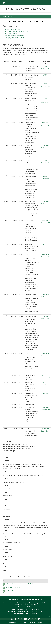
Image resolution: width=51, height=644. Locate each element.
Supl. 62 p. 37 (45, 126)
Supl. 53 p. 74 (45, 87)
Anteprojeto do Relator (13, 29)
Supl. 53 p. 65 (45, 78)
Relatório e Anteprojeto (13, 34)
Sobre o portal (13, 622)
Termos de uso (23, 622)
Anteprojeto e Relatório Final (14, 38)
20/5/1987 (45, 122)
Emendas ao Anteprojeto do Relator (17, 32)
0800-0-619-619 (26, 610)
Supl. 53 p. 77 (45, 102)
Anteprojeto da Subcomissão (14, 36)
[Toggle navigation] (4, 2)
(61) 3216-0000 (30, 611)
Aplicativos (33, 622)
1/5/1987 (45, 75)
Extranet (40, 622)
